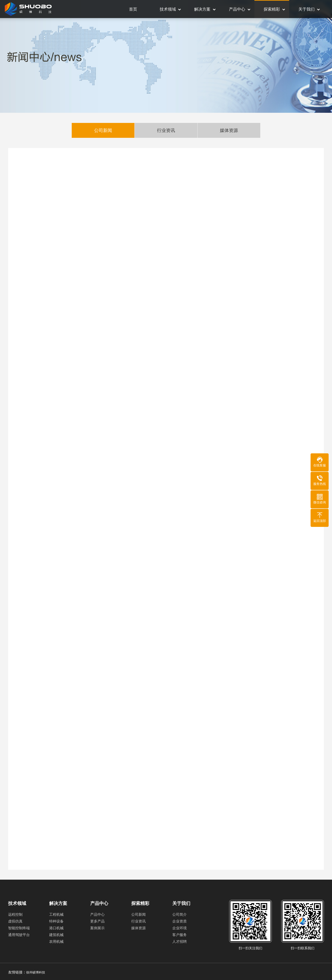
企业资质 (180, 921)
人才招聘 (180, 942)
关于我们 (307, 9)
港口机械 (56, 928)
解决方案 (202, 9)
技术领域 (168, 9)
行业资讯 (166, 131)
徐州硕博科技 (36, 972)
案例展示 (97, 928)
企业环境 (180, 928)
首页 (133, 9)
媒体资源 (229, 131)
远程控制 (15, 914)
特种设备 (56, 921)
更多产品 (97, 921)
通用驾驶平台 (19, 935)
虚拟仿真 (15, 921)
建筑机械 (56, 935)
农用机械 (56, 942)
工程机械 (56, 914)
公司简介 (180, 914)
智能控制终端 (19, 928)
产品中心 (237, 9)
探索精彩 (272, 9)
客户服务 (180, 935)
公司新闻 (103, 131)
